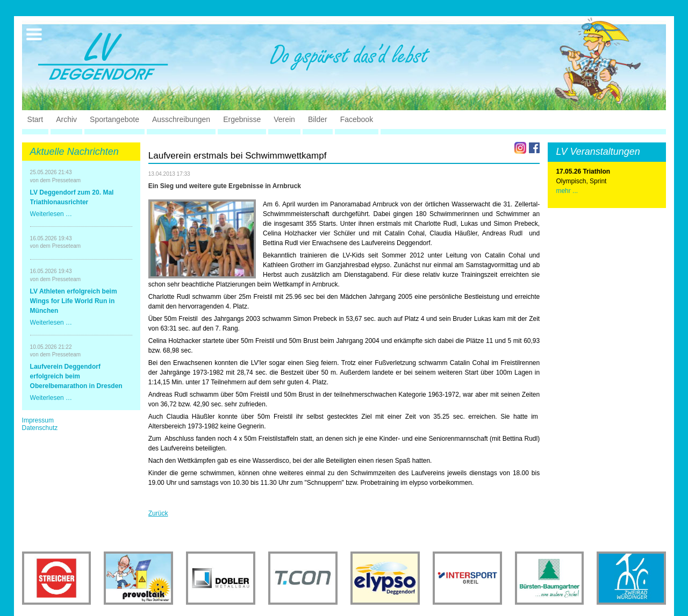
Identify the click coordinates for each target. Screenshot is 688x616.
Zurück (158, 513)
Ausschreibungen (181, 119)
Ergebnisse (242, 119)
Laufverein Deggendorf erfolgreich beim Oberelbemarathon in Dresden (76, 376)
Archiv (66, 119)
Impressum (38, 420)
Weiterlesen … (51, 214)
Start (35, 119)
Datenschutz (40, 428)
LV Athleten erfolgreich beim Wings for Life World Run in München (74, 301)
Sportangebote (114, 119)
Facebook (357, 119)
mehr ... (567, 191)
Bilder (318, 119)
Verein (284, 119)
